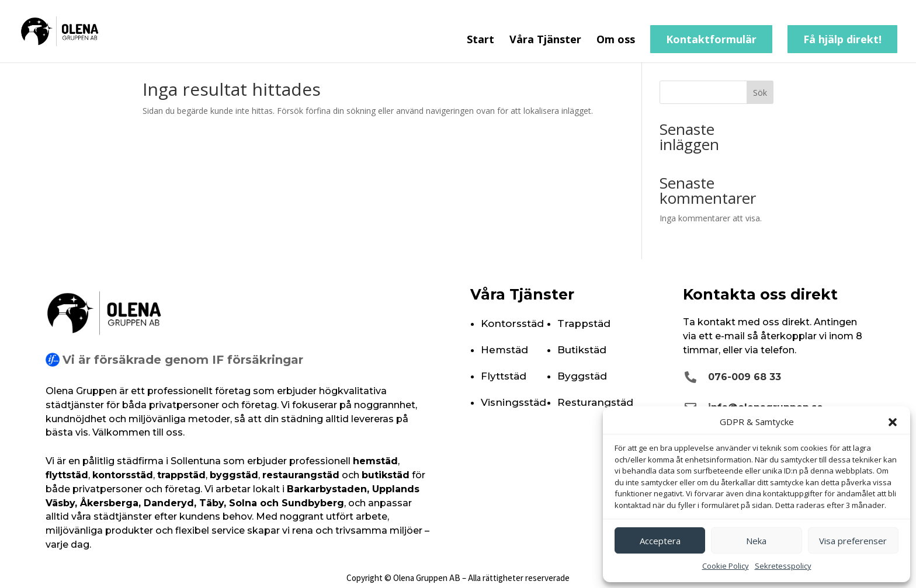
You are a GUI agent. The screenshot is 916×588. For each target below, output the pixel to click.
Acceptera (660, 541)
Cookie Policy (726, 566)
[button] (893, 422)
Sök (760, 93)
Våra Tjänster (545, 41)
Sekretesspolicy (783, 566)
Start (480, 41)
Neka (756, 541)
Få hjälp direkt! (842, 39)
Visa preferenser (853, 541)
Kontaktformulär (711, 39)
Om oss (616, 41)
